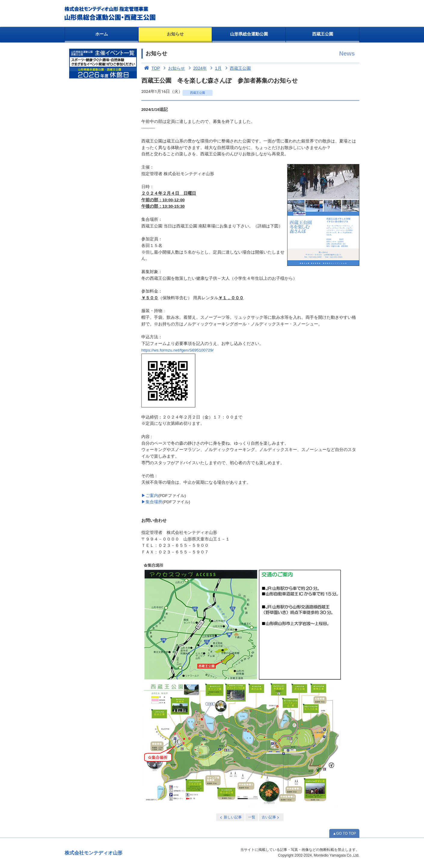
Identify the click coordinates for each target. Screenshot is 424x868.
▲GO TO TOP (344, 833)
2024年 (197, 68)
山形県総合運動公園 (249, 34)
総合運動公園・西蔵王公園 (111, 14)
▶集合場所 (152, 502)
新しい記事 (230, 817)
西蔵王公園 (323, 34)
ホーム (102, 34)
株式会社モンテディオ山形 (94, 853)
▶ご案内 (150, 496)
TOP (151, 68)
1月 (215, 68)
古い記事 (271, 817)
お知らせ (175, 34)
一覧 (252, 817)
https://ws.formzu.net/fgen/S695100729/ (177, 350)
